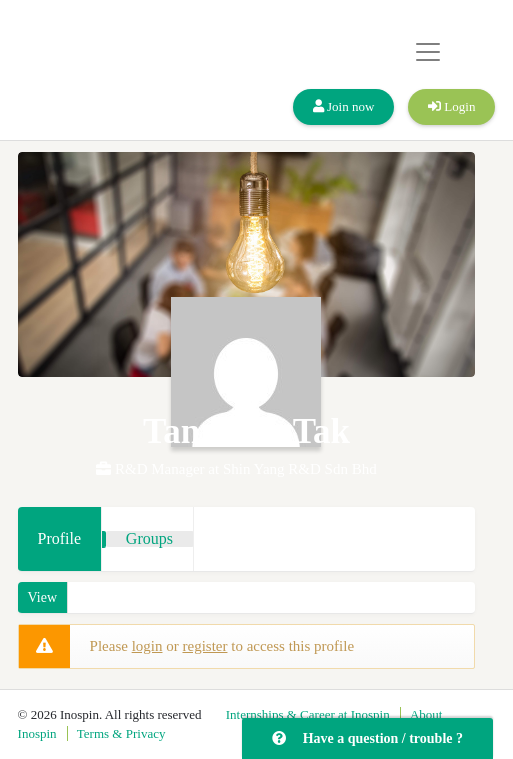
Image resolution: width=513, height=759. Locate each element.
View (42, 597)
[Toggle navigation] (428, 52)
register (204, 646)
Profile (60, 538)
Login (451, 106)
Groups (149, 538)
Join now (344, 106)
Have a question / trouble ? (367, 738)
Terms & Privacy (121, 733)
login (147, 646)
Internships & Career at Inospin (308, 714)
